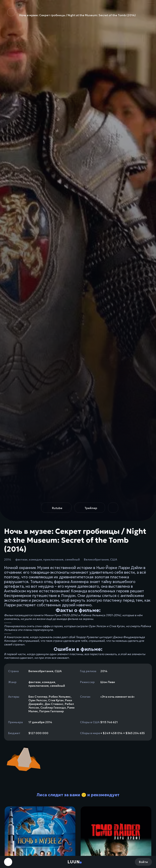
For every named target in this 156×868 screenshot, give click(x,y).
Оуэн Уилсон (38, 700)
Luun (74, 862)
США (114, 559)
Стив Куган (56, 700)
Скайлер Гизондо (53, 708)
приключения (53, 559)
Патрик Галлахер (51, 711)
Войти (143, 862)
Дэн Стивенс (54, 704)
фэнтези (21, 559)
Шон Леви (108, 682)
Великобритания (96, 559)
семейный (72, 559)
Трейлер (91, 508)
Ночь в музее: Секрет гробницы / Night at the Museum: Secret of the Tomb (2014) (71, 13)
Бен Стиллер (38, 697)
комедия (35, 559)
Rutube (57, 508)
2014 (8, 559)
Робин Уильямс (60, 697)
